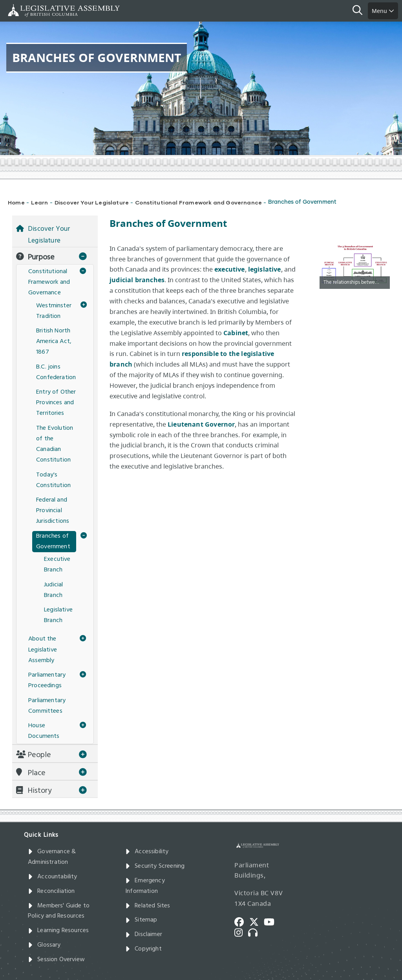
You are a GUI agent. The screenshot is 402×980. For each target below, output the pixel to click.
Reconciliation (51, 891)
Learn (40, 202)
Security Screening (155, 866)
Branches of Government (53, 541)
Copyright (143, 949)
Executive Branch (57, 565)
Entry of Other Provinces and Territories (56, 403)
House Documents (44, 731)
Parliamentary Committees (47, 706)
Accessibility (147, 852)
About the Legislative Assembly (43, 650)
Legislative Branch (58, 615)
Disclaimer (144, 934)
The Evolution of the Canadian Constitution (55, 444)
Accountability (53, 877)
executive (230, 269)
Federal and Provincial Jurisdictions (53, 511)
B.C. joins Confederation (56, 372)
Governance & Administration (52, 857)
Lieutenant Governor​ (201, 424)
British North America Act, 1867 (54, 341)
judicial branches (137, 280)
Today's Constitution (53, 480)
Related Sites (148, 906)
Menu (383, 11)
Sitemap (141, 920)
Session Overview (56, 960)
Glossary (44, 945)
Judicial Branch (53, 590)
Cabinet (236, 333)
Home (16, 202)
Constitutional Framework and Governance (198, 202)
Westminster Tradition (54, 311)
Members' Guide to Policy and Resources (59, 911)
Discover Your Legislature (92, 202)
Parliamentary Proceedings (47, 680)
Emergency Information (145, 886)
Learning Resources (58, 931)
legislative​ (265, 269)
